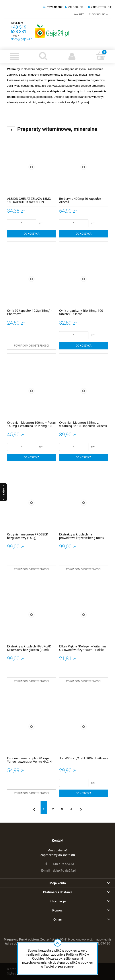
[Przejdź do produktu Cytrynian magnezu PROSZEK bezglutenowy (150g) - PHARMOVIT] (31, 503)
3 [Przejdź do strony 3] (62, 809)
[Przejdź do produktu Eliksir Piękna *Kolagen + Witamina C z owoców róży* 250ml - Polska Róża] (84, 615)
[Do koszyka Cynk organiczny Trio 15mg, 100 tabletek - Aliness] (84, 346)
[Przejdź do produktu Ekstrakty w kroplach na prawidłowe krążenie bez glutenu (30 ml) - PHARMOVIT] (84, 503)
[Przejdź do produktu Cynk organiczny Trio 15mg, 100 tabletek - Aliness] (84, 279)
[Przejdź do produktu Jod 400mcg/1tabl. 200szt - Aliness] (84, 727)
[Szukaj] (43, 56)
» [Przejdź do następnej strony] (81, 808)
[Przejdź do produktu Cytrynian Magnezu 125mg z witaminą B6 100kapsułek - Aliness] (84, 391)
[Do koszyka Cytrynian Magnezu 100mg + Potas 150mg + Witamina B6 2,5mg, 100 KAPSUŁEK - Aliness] (31, 457)
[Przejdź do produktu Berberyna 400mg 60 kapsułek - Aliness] (84, 167)
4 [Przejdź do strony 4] (71, 809)
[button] (14, 56)
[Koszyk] (101, 56)
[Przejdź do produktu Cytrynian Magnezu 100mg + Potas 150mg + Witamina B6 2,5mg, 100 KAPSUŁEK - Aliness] (31, 391)
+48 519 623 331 (19, 29)
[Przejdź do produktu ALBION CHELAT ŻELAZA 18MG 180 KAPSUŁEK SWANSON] (31, 167)
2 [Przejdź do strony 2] (53, 809)
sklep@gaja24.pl (22, 39)
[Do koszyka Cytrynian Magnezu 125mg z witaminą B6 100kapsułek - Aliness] (84, 457)
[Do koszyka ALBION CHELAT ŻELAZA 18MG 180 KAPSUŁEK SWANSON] (31, 234)
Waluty (79, 15)
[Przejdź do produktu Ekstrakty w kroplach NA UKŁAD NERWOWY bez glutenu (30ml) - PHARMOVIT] (31, 615)
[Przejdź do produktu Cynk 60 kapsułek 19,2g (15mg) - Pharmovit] (31, 279)
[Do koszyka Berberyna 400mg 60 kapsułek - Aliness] (84, 234)
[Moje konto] (72, 56)
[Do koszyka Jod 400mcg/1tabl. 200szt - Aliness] (84, 793)
